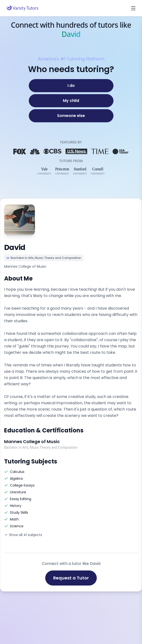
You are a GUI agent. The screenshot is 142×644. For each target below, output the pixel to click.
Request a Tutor (71, 578)
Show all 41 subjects (23, 535)
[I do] (71, 86)
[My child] (71, 101)
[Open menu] (133, 8)
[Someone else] (71, 116)
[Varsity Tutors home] (22, 8)
